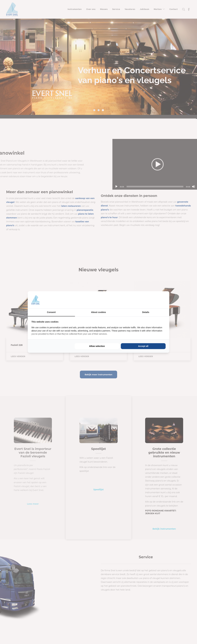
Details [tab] (146, 312)
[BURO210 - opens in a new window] (154, 300)
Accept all (143, 346)
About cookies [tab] (98, 312)
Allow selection (97, 346)
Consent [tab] (51, 312)
